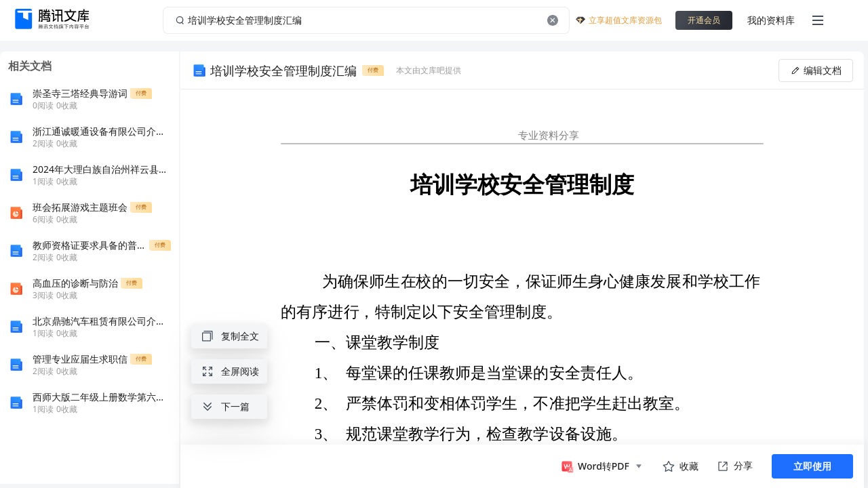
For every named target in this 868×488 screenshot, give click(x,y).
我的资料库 (771, 20)
